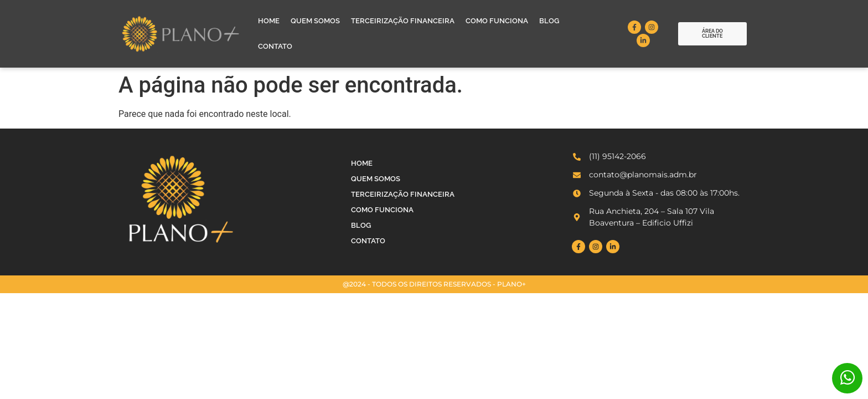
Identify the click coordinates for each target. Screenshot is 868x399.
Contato (275, 46)
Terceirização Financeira (403, 21)
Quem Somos (315, 21)
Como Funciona (497, 21)
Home (269, 21)
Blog (549, 21)
